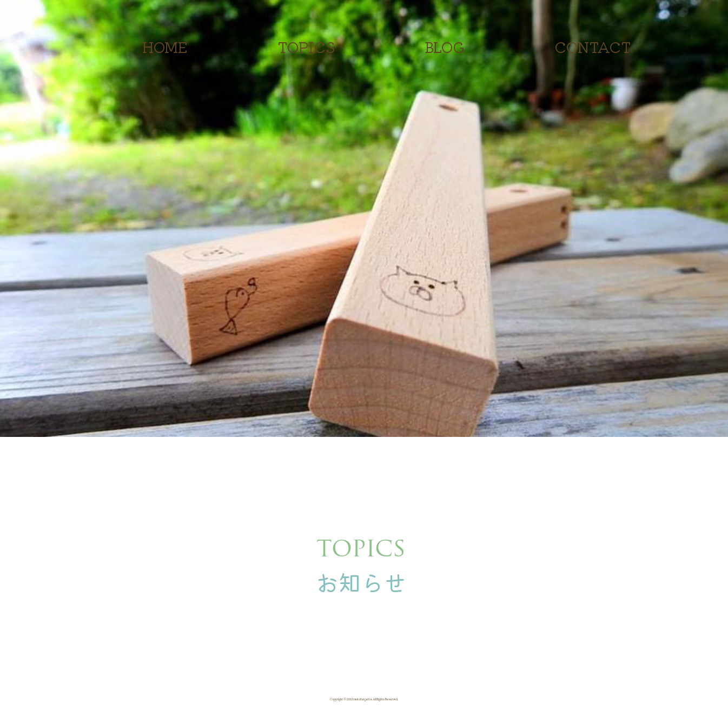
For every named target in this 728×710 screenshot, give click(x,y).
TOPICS (306, 47)
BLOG (445, 47)
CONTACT (593, 47)
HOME (165, 47)
